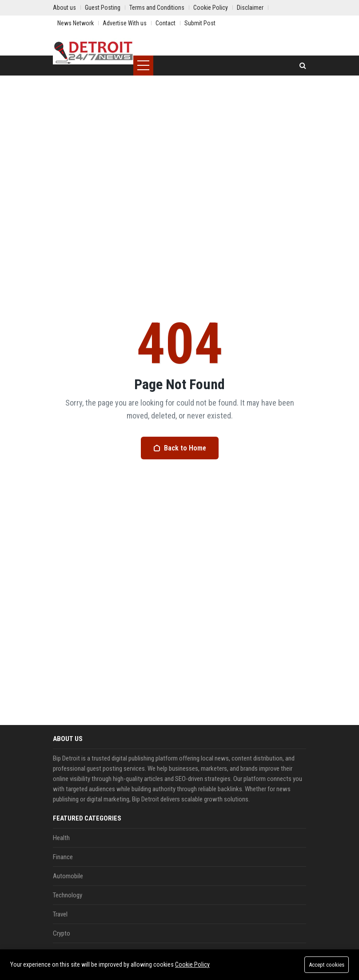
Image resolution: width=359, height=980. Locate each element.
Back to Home (180, 448)
